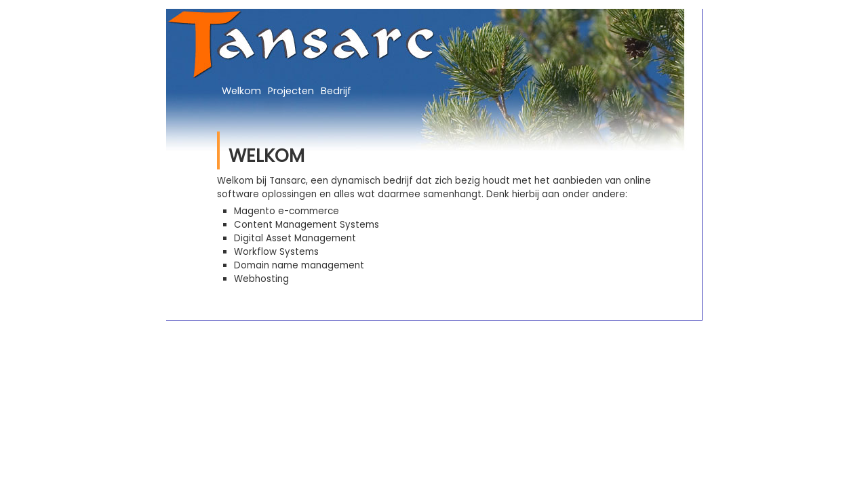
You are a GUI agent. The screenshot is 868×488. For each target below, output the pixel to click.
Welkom (241, 91)
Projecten (291, 91)
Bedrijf (336, 91)
